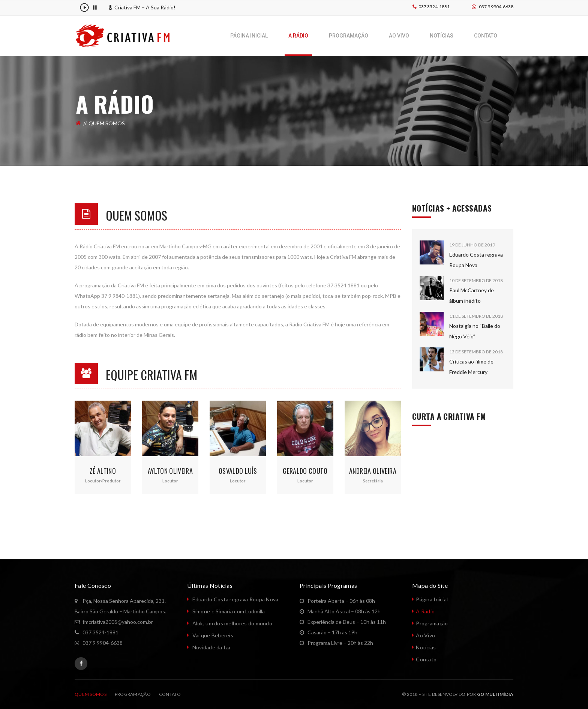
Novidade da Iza (211, 647)
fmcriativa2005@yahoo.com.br (118, 622)
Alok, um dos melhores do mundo (232, 623)
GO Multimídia (495, 694)
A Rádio (425, 611)
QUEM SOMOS (91, 694)
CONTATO (170, 694)
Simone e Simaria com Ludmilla (229, 611)
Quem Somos (136, 215)
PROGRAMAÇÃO (133, 694)
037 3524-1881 (434, 7)
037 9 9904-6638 (496, 7)
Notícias (426, 647)
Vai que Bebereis (213, 635)
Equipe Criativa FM (151, 375)
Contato (426, 659)
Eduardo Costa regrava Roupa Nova (235, 599)
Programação (432, 623)
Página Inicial (432, 599)
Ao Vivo (425, 635)
